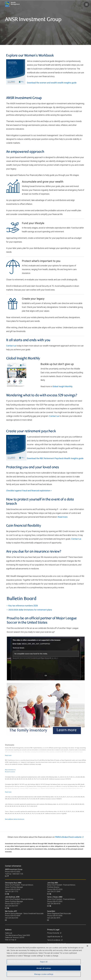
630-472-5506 (57, 916)
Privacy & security (53, 933)
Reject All (44, 962)
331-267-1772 (13, 892)
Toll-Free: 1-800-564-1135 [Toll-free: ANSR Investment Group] (14, 874)
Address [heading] (8, 930)
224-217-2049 (55, 892)
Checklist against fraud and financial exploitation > (29, 491)
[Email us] (6, 876)
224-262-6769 (13, 918)
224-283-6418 (55, 904)
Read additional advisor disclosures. (15, 819)
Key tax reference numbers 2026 (23, 606)
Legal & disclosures (54, 937)
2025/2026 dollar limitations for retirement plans (30, 610)
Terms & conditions (54, 940)
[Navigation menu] (87, 5)
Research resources (10, 772)
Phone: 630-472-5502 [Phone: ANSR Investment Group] (13, 872)
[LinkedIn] (8, 894)
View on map (10, 940)
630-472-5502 (57, 901)
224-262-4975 (55, 918)
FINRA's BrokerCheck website (68, 837)
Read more (63, 517)
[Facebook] (8, 876)
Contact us (11, 346)
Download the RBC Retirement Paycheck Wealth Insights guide (55, 458)
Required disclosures (10, 770)
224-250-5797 (13, 906)
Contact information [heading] (13, 866)
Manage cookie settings (44, 974)
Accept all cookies (44, 968)
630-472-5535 (15, 889)
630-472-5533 (57, 889)
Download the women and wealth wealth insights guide (52, 83)
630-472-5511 (15, 904)
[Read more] (8, 755)
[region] (45, 962)
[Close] (87, 946)
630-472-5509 (15, 916)
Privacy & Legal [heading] (53, 930)
